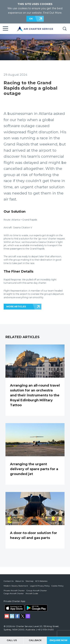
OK (31, 19)
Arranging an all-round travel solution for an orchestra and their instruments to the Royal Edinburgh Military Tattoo (35, 395)
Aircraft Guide (32, 593)
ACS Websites (41, 581)
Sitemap (29, 581)
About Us (20, 581)
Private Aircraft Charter (14, 591)
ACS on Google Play (36, 608)
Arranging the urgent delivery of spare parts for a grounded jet (34, 469)
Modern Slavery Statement (16, 586)
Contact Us (9, 581)
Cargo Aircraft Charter (14, 593)
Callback (35, 640)
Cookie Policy (57, 586)
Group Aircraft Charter (37, 591)
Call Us (12, 640)
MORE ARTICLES (16, 307)
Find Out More (52, 13)
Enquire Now (59, 640)
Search (65, 29)
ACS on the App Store (14, 608)
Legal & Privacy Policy (40, 586)
